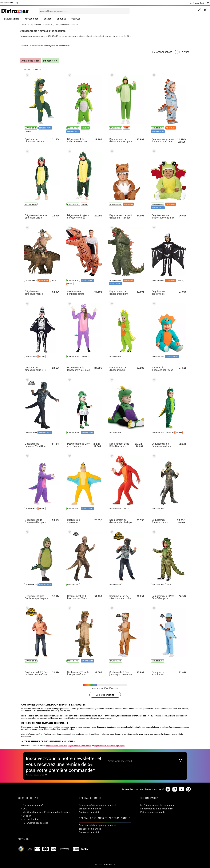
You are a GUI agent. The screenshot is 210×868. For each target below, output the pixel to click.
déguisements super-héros (80, 745)
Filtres (185, 52)
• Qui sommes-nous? (32, 805)
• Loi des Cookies (30, 819)
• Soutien (26, 816)
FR (208, 3)
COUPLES (76, 19)
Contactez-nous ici (89, 812)
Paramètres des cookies (35, 823)
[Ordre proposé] (164, 52)
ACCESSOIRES (32, 19)
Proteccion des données (57, 812)
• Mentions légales (31, 812)
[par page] (40, 69)
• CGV (24, 809)
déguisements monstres (57, 745)
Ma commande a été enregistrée (157, 809)
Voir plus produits (105, 695)
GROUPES (62, 19)
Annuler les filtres (30, 61)
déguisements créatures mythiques (109, 745)
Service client (197, 3)
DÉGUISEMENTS (12, 19)
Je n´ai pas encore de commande (157, 805)
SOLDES (48, 19)
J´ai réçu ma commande (152, 812)
